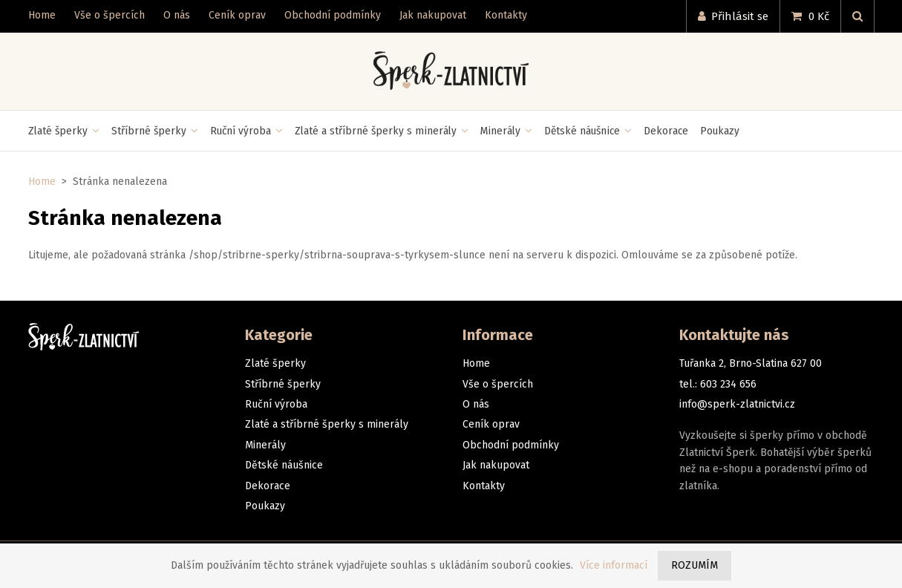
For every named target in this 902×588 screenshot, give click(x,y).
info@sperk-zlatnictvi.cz (737, 404)
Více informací (614, 565)
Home (42, 182)
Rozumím (695, 565)
